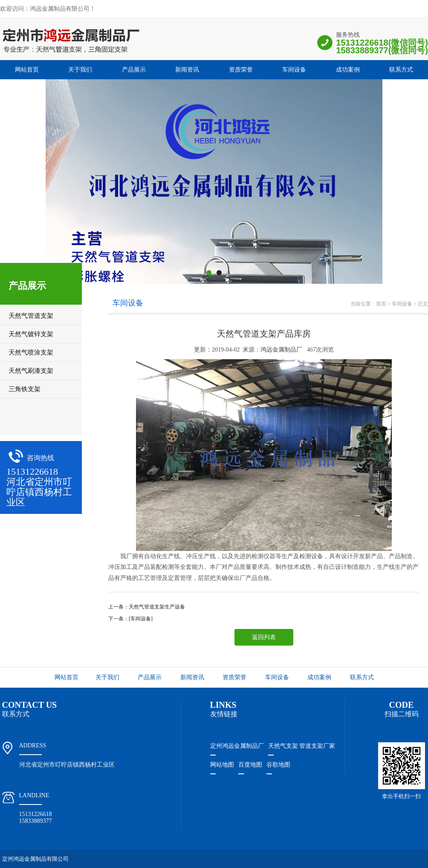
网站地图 (222, 765)
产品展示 (134, 70)
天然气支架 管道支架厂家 (302, 746)
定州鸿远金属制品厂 (237, 746)
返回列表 (264, 637)
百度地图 (250, 765)
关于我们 (80, 70)
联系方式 (401, 70)
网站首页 (27, 70)
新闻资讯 (187, 70)
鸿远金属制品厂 (281, 350)
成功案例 (348, 70)
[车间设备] (141, 619)
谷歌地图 (278, 765)
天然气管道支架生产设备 (157, 607)
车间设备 (294, 70)
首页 (381, 304)
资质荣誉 (241, 70)
